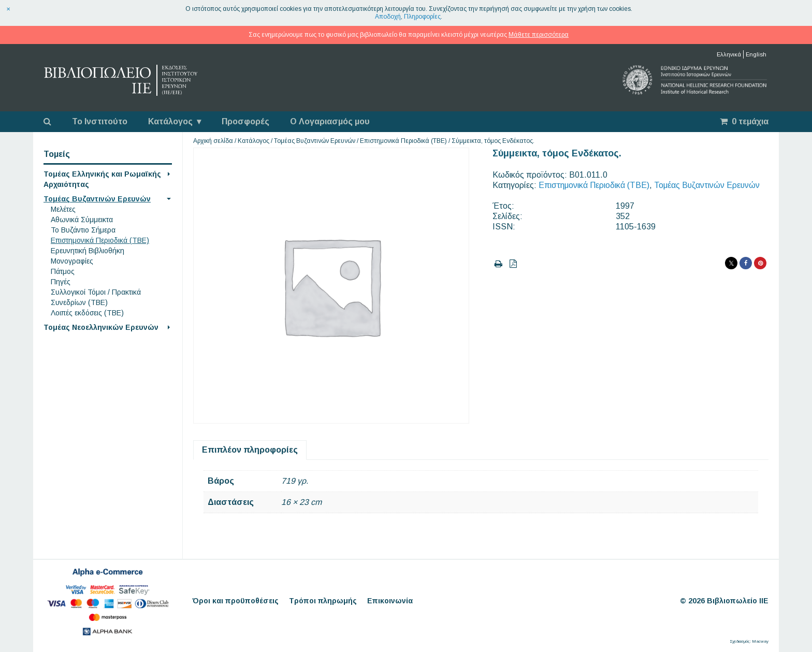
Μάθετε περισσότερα (539, 35)
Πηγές (61, 282)
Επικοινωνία (390, 601)
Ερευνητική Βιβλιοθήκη (88, 251)
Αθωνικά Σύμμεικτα (82, 220)
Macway (760, 641)
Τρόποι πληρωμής (323, 601)
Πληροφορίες (422, 17)
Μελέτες (63, 209)
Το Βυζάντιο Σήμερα (83, 230)
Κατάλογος (170, 121)
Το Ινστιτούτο (100, 121)
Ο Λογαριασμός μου (330, 121)
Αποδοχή (388, 17)
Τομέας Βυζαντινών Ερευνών (97, 199)
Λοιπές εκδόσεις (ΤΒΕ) (87, 313)
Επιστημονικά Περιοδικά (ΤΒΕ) (100, 240)
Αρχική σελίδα (213, 141)
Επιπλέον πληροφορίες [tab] (250, 450)
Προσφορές (245, 121)
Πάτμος (63, 271)
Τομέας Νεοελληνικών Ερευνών (101, 327)
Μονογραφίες (72, 261)
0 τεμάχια (744, 121)
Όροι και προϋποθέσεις (236, 601)
